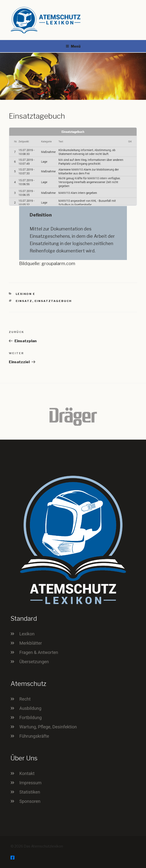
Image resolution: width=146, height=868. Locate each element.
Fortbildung (30, 718)
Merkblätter (31, 643)
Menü (73, 46)
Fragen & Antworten (39, 652)
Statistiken (30, 792)
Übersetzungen (34, 662)
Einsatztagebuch (53, 301)
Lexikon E (26, 294)
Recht (25, 699)
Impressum (30, 783)
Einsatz (24, 301)
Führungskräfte (34, 736)
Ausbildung (30, 708)
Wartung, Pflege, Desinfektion (48, 727)
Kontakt (27, 773)
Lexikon (27, 634)
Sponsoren (30, 801)
